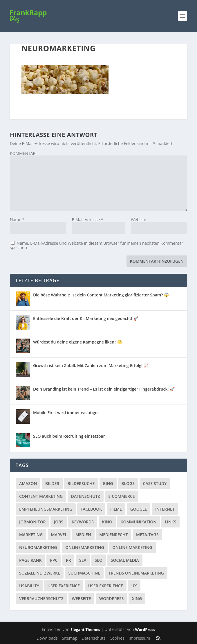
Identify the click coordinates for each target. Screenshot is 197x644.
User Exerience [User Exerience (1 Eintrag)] (64, 586)
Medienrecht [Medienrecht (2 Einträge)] (113, 535)
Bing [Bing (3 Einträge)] (108, 483)
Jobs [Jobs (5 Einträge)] (59, 522)
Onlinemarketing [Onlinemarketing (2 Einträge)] (85, 547)
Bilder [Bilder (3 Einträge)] (52, 483)
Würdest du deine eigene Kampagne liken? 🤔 (78, 342)
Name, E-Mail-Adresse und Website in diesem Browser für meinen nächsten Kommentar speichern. (96, 245)
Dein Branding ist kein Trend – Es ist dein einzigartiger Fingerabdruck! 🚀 (104, 389)
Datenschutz (94, 638)
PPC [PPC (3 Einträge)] (54, 560)
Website (138, 220)
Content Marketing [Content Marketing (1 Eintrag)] (41, 496)
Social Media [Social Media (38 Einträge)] (125, 560)
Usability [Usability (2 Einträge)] (29, 586)
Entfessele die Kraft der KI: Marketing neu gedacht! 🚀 (86, 318)
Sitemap (70, 638)
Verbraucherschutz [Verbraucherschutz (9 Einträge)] (41, 599)
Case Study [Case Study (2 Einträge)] (155, 483)
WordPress (145, 629)
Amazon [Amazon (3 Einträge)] (28, 483)
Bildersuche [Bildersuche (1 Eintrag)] (81, 483)
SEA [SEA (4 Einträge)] (83, 560)
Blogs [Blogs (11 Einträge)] (128, 483)
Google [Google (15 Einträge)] (139, 509)
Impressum (139, 638)
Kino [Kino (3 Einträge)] (107, 522)
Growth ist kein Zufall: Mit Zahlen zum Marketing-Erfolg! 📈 (91, 365)
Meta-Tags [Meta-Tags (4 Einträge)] (147, 535)
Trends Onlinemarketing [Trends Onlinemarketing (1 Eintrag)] (136, 573)
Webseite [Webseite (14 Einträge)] (82, 599)
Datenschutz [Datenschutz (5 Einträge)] (86, 496)
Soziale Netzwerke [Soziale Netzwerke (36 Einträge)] (40, 573)
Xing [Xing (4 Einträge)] (137, 599)
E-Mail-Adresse (88, 220)
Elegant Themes (85, 629)
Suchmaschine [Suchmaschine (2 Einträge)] (84, 573)
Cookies (117, 638)
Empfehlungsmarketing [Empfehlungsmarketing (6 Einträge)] (46, 509)
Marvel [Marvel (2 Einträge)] (59, 535)
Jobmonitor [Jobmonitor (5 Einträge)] (32, 522)
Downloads (47, 638)
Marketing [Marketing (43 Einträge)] (31, 535)
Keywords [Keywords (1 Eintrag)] (83, 522)
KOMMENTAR (23, 153)
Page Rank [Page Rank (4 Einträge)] (30, 560)
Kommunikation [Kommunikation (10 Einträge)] (139, 522)
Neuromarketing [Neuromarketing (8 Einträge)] (38, 547)
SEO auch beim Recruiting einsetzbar (69, 436)
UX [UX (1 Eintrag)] (134, 586)
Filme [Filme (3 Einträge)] (116, 509)
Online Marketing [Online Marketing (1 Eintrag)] (132, 547)
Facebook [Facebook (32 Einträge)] (91, 509)
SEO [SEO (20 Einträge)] (99, 560)
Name (17, 220)
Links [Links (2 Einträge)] (170, 522)
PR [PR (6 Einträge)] (68, 560)
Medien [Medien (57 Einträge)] (83, 535)
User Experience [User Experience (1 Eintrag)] (106, 586)
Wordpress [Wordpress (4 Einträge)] (111, 599)
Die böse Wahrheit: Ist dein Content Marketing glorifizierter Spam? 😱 (101, 295)
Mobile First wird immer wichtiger (66, 413)
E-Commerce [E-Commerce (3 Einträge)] (121, 496)
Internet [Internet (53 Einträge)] (165, 509)
